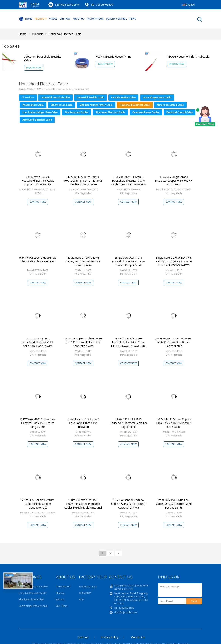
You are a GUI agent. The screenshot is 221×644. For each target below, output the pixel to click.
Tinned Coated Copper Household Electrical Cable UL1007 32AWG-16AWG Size (129, 342)
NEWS (133, 19)
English (190, 5)
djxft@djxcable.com (67, 5)
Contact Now (38, 202)
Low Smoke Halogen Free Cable (40, 112)
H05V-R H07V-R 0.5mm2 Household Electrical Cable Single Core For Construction (128, 181)
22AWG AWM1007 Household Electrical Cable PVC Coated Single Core (38, 423)
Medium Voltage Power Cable (96, 105)
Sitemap (83, 637)
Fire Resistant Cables (76, 112)
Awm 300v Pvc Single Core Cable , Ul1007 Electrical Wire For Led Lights (174, 504)
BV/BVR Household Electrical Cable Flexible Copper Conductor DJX (38, 504)
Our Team (62, 606)
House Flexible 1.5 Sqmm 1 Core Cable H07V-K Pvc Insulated (83, 423)
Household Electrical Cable (65, 34)
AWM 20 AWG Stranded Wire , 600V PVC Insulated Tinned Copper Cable (174, 342)
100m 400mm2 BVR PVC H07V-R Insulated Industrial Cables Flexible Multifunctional (83, 504)
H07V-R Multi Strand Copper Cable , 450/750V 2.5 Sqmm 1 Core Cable (174, 423)
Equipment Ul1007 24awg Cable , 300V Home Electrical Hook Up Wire (83, 261)
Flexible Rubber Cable (123, 98)
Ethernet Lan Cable (62, 105)
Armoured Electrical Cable (37, 120)
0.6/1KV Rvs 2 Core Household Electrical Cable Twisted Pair (38, 259)
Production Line (88, 586)
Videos (53, 19)
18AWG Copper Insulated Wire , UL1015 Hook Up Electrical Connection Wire (83, 342)
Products (41, 19)
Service (60, 599)
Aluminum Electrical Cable (110, 112)
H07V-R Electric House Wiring (113, 56)
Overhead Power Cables (146, 112)
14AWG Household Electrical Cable (188, 56)
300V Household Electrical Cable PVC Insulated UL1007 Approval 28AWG (128, 504)
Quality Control (116, 19)
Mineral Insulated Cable (170, 105)
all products (28, 98)
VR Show (65, 19)
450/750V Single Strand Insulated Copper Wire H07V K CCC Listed (174, 181)
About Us (78, 19)
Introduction (63, 586)
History (60, 593)
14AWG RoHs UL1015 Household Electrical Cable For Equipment (128, 423)
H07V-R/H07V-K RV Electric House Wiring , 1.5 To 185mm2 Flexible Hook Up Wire (83, 181)
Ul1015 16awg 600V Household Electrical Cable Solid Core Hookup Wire (38, 342)
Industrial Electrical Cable (55, 98)
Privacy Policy (110, 637)
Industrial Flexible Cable (90, 98)
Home (25, 19)
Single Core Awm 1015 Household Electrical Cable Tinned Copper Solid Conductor (129, 263)
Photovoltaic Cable (33, 105)
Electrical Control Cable (180, 112)
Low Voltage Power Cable (157, 98)
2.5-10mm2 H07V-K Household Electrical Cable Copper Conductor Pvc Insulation (38, 182)
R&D (82, 599)
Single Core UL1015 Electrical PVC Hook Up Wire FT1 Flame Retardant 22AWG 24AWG (174, 261)
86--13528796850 (102, 5)
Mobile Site (138, 637)
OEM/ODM (85, 593)
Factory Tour (95, 19)
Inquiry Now (34, 68)
